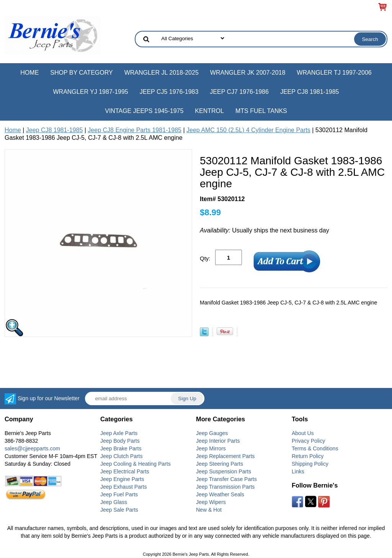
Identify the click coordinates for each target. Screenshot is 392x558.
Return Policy (308, 456)
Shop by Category (81, 73)
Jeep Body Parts (120, 441)
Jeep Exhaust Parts (123, 487)
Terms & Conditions (315, 448)
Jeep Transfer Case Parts (226, 479)
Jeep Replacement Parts (225, 456)
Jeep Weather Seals (220, 494)
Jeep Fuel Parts (119, 494)
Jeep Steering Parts (220, 464)
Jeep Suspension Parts (224, 471)
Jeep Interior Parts (218, 441)
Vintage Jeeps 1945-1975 (144, 111)
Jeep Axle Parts (119, 433)
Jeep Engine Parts (122, 479)
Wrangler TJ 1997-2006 (334, 73)
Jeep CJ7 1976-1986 (239, 92)
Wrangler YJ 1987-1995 (90, 92)
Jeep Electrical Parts (125, 471)
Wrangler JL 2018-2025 (162, 73)
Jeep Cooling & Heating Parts (136, 464)
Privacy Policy (308, 441)
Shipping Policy (310, 464)
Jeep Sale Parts (119, 510)
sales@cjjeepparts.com (32, 448)
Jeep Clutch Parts (122, 456)
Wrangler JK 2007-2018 (248, 73)
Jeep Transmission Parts (225, 487)
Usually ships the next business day (265, 230)
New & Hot (209, 510)
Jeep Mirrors (211, 448)
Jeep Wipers (211, 502)
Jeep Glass (114, 502)
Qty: (205, 258)
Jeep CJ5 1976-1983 (169, 92)
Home (29, 73)
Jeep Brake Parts (121, 448)
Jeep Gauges (212, 433)
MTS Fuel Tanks (261, 111)
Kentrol (209, 111)
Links (298, 471)
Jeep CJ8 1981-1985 (310, 92)
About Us (303, 433)
